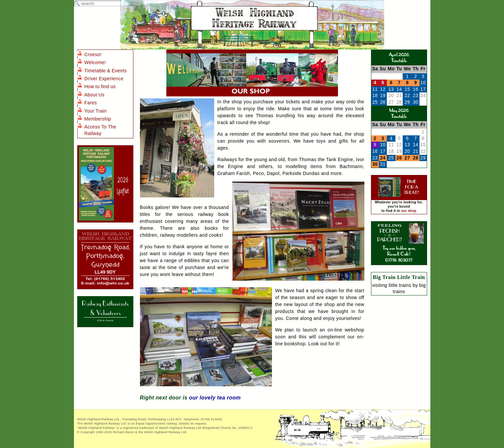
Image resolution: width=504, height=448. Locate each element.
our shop (409, 211)
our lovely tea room (215, 397)
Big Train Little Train (399, 277)
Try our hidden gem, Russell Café (399, 248)
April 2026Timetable (399, 57)
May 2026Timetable (399, 113)
